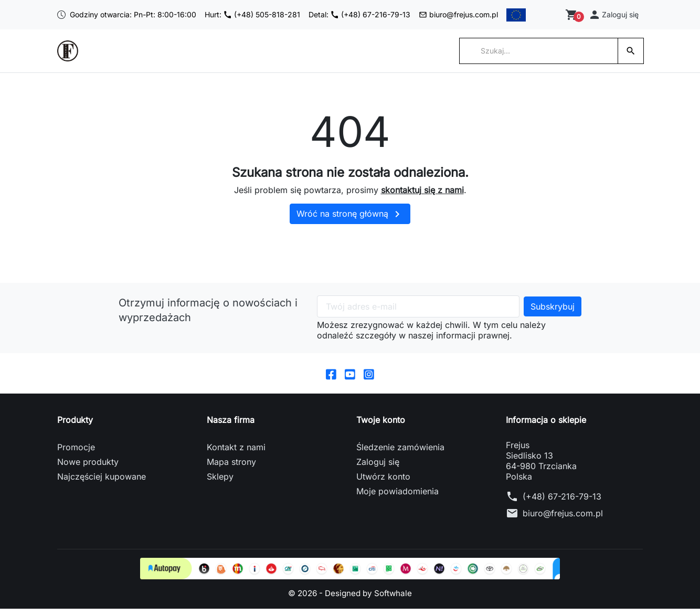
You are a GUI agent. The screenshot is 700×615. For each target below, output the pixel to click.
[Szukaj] (539, 57)
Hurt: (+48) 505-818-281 (245, 18)
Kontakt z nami (236, 453)
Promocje (76, 453)
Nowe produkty (88, 468)
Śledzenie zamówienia (400, 453)
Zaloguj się (378, 468)
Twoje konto (381, 426)
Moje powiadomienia (397, 497)
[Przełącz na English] (544, 18)
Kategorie (198, 57)
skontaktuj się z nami (422, 196)
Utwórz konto (383, 483)
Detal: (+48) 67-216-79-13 (353, 18)
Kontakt (410, 57)
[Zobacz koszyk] (573, 18)
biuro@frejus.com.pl (455, 18)
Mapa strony (231, 468)
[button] (614, 18)
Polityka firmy (355, 57)
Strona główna (137, 57)
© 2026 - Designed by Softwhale (350, 599)
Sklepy (220, 483)
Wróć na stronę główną (350, 220)
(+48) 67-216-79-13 (562, 503)
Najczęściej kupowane (102, 483)
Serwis (302, 57)
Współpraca (253, 57)
